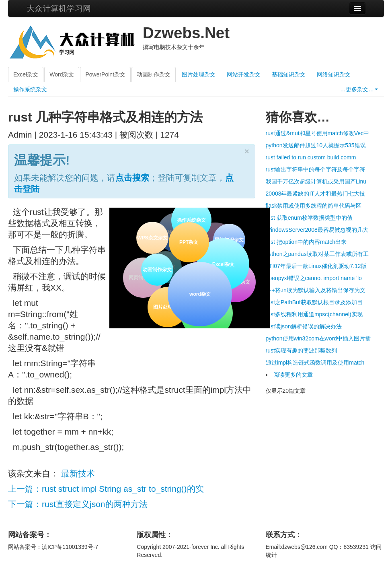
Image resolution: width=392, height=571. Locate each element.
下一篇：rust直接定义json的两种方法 (78, 504)
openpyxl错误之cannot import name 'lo (314, 278)
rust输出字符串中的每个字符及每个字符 (315, 169)
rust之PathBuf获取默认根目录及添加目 (314, 302)
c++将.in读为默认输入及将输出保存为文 (316, 290)
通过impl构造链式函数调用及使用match (315, 363)
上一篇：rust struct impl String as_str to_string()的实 (106, 489)
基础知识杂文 (289, 74)
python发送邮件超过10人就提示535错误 (316, 145)
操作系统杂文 (30, 89)
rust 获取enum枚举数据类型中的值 (309, 218)
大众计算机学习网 (59, 8)
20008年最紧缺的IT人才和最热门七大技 (315, 194)
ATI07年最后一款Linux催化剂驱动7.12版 (316, 266)
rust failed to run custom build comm (311, 157)
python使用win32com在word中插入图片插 (318, 338)
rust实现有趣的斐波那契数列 (301, 350)
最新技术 (78, 473)
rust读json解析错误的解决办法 (304, 326)
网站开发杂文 (244, 74)
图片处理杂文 (199, 74)
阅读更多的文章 (293, 375)
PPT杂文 (188, 242)
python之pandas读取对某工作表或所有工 (317, 254)
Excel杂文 (26, 74)
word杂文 (200, 293)
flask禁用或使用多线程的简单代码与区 (314, 206)
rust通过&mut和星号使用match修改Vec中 (318, 133)
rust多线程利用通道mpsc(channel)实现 (314, 314)
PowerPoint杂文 (105, 74)
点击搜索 (132, 178)
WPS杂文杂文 (152, 238)
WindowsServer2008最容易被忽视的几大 (317, 230)
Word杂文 (62, 74)
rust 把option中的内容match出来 (306, 242)
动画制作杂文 (154, 74)
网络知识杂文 (334, 74)
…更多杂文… (359, 89)
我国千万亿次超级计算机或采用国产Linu (316, 181)
